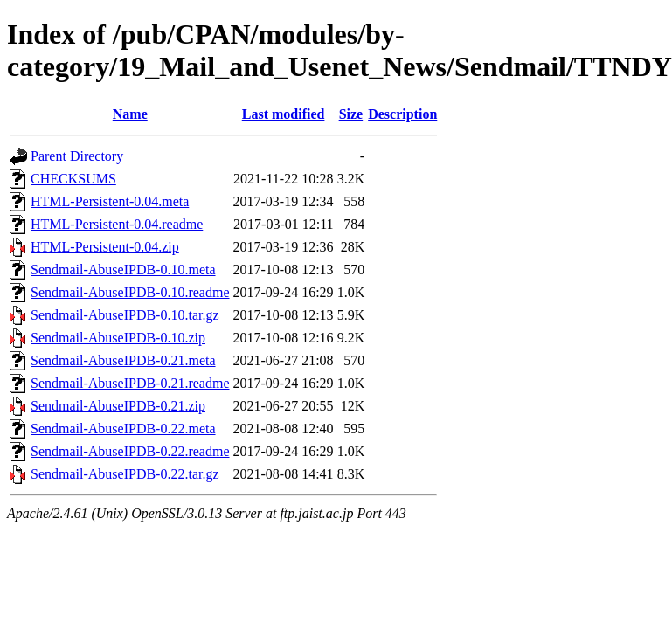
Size (351, 114)
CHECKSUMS (73, 179)
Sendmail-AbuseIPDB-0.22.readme (130, 451)
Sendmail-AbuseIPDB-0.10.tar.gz (125, 315)
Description (402, 114)
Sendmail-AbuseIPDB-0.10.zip (118, 338)
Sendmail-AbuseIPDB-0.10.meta (123, 270)
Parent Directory (77, 156)
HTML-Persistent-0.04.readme (117, 224)
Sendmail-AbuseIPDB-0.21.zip (118, 406)
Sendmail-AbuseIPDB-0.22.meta (123, 429)
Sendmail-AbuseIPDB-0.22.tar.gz (125, 474)
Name (130, 114)
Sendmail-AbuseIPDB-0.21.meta (123, 360)
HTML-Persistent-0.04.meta (110, 201)
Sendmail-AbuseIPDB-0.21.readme (130, 383)
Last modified (284, 114)
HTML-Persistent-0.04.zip (105, 247)
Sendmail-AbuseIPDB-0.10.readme (130, 292)
